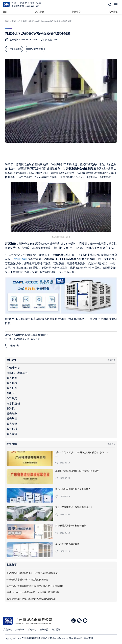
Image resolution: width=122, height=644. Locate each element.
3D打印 (11, 393)
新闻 (14, 21)
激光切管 (12, 419)
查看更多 (111, 444)
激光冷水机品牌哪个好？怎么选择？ (73, 489)
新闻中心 (76, 12)
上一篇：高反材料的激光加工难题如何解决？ (27, 335)
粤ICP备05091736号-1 (63, 638)
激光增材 (12, 424)
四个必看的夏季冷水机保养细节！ (72, 526)
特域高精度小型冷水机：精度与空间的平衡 (27, 580)
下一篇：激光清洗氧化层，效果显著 (22, 339)
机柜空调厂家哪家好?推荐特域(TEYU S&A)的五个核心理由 (35, 586)
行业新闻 (23, 21)
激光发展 (12, 434)
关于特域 (113, 12)
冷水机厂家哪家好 (17, 373)
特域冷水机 (21, 259)
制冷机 (11, 408)
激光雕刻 (12, 414)
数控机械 (12, 429)
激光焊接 (12, 383)
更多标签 (111, 360)
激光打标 (12, 388)
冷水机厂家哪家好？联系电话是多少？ (74, 507)
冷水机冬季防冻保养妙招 (67, 544)
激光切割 (12, 378)
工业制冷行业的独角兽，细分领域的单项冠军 (77, 471)
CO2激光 (12, 398)
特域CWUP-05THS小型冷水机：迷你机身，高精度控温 (33, 592)
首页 (5, 12)
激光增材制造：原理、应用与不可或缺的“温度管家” (32, 599)
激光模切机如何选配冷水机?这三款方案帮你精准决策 (32, 573)
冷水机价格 (13, 403)
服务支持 (44, 630)
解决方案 (20, 630)
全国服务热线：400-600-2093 (25, 6)
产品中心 (40, 12)
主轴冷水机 (13, 368)
